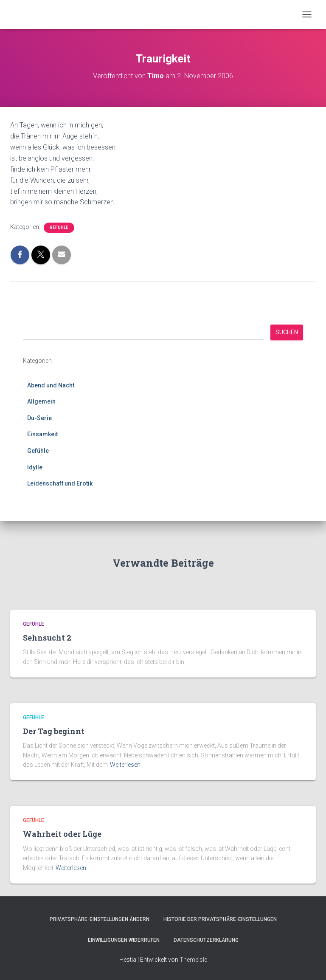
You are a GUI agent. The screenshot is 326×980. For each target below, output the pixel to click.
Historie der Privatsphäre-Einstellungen (220, 919)
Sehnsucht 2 (47, 638)
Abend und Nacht (51, 385)
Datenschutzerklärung (206, 940)
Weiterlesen (125, 765)
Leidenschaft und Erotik (60, 483)
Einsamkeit (42, 434)
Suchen (287, 332)
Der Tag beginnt (54, 731)
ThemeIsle (193, 960)
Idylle (35, 467)
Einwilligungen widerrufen (124, 940)
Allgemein (41, 401)
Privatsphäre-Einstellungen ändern (100, 919)
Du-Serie (39, 418)
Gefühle (59, 227)
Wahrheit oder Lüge (62, 834)
